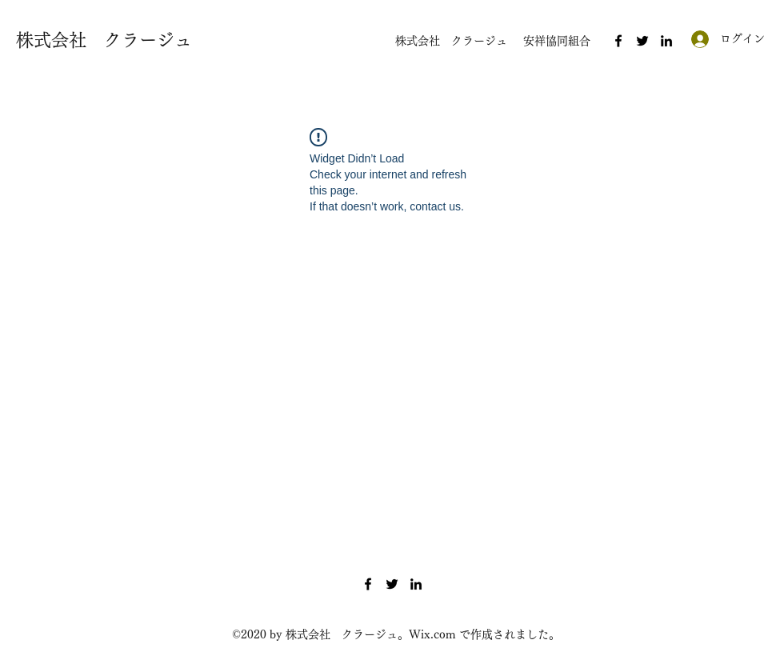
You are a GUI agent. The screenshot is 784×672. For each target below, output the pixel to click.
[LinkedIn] (666, 41)
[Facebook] (618, 41)
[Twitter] (642, 41)
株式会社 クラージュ (104, 40)
